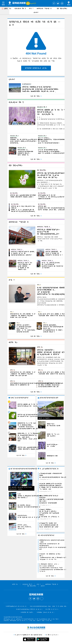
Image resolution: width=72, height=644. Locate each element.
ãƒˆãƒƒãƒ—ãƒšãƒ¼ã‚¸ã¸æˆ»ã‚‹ (36, 68)
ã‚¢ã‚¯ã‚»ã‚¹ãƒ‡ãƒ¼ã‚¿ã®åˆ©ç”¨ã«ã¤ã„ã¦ (30, 609)
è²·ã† (31, 8)
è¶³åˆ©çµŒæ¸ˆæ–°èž (17, 3)
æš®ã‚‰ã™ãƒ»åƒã (45, 8)
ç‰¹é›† (36, 12)
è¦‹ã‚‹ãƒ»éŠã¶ (20, 8)
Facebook (54, 3)
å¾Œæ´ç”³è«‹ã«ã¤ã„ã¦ (46, 612)
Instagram (62, 3)
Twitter (58, 3)
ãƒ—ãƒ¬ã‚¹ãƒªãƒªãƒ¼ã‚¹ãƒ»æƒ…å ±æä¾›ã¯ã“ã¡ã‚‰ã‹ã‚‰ (49, 606)
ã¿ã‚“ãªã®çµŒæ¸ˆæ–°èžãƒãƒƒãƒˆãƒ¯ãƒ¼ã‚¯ (36, 628)
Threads (42, 599)
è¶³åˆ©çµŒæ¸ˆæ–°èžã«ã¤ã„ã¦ (17, 606)
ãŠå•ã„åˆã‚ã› (53, 609)
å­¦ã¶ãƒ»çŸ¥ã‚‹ (62, 8)
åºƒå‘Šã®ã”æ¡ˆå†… (28, 612)
